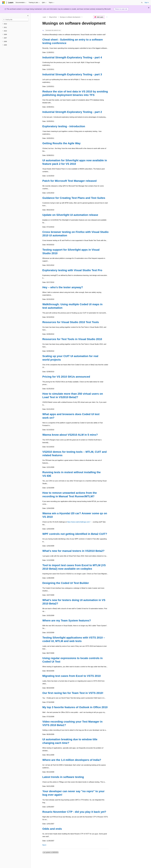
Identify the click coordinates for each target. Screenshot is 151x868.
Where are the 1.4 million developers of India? (72, 760)
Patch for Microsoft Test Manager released (69, 181)
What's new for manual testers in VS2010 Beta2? (73, 551)
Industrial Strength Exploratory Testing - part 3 (72, 74)
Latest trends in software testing (63, 777)
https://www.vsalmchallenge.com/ (78, 522)
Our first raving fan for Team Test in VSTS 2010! (73, 693)
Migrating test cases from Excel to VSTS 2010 (72, 676)
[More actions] (107, 17)
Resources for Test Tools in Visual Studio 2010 (72, 339)
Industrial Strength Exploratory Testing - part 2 (72, 112)
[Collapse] (28, 16)
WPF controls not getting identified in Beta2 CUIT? (75, 534)
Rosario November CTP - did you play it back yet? (74, 812)
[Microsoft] (4, 3)
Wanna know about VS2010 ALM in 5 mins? (70, 435)
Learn (44, 17)
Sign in (147, 3)
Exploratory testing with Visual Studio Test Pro (72, 270)
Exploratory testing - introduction (64, 126)
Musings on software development (70, 17)
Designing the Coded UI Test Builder (66, 583)
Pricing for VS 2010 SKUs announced (66, 377)
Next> (44, 845)
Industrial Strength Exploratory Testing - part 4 (72, 57)
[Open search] (142, 3)
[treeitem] (15, 24)
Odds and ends (52, 829)
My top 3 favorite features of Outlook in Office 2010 (75, 707)
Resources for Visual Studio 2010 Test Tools (71, 322)
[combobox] (15, 20)
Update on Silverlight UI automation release (70, 215)
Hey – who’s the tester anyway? (63, 287)
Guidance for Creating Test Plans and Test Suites (74, 198)
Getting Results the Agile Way (61, 143)
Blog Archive (53, 17)
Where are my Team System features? (67, 621)
